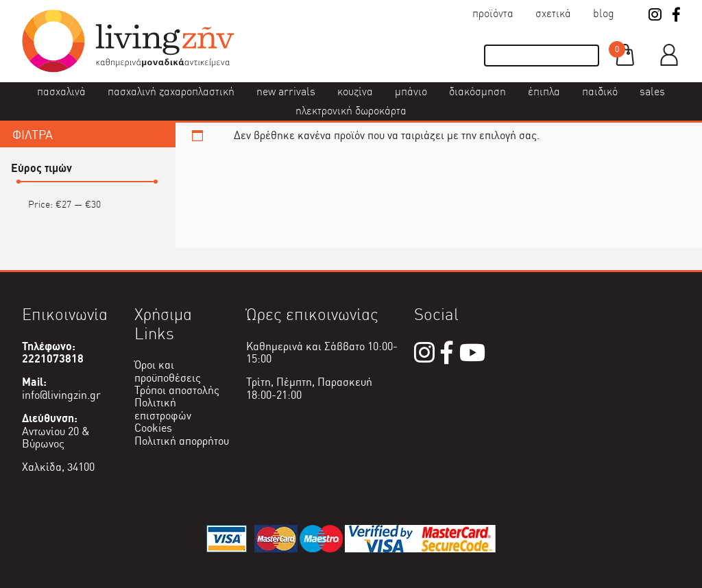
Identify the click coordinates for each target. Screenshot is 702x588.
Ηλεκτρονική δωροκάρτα (351, 111)
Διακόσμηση (477, 91)
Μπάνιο (411, 91)
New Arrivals (286, 91)
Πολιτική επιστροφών (163, 409)
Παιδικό (600, 91)
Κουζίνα (355, 91)
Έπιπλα (544, 91)
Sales (652, 91)
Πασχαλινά (61, 91)
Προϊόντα (493, 13)
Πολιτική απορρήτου (182, 441)
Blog (604, 13)
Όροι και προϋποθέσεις (168, 371)
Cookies (153, 428)
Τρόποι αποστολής (177, 390)
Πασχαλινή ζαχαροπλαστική (171, 91)
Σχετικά (553, 13)
